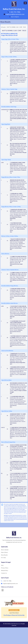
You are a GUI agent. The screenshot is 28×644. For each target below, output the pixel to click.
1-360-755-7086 (7, 581)
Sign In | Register (15, 17)
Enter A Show (4, 552)
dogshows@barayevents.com (14, 14)
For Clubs (3, 558)
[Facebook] (3, 590)
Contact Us (4, 573)
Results (3, 27)
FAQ (2, 565)
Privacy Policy (5, 568)
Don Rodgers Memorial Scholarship (14, 615)
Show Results (5, 22)
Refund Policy (5, 570)
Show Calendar (5, 550)
